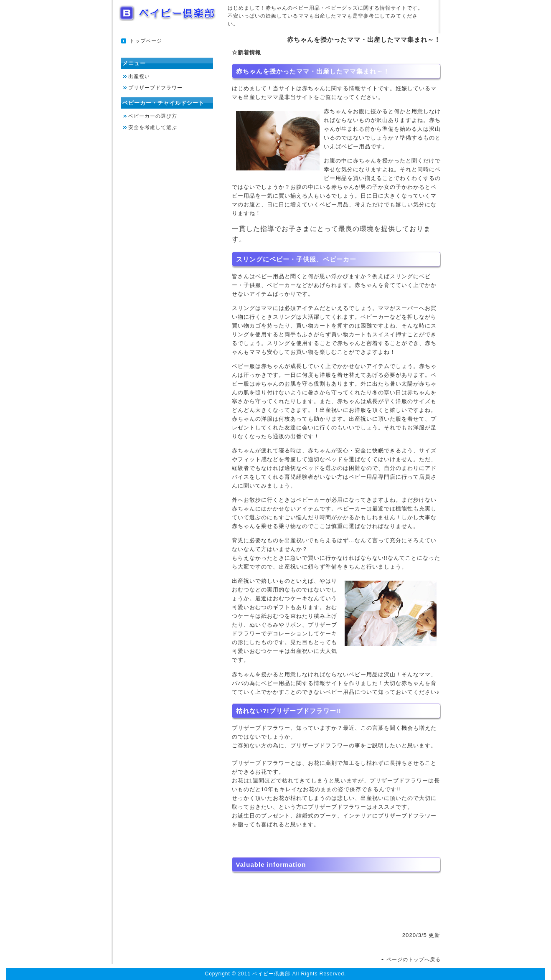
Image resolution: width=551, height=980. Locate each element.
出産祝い (139, 76)
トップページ (146, 41)
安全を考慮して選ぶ (153, 127)
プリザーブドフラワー (155, 88)
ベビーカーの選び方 (153, 116)
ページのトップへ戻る (414, 960)
